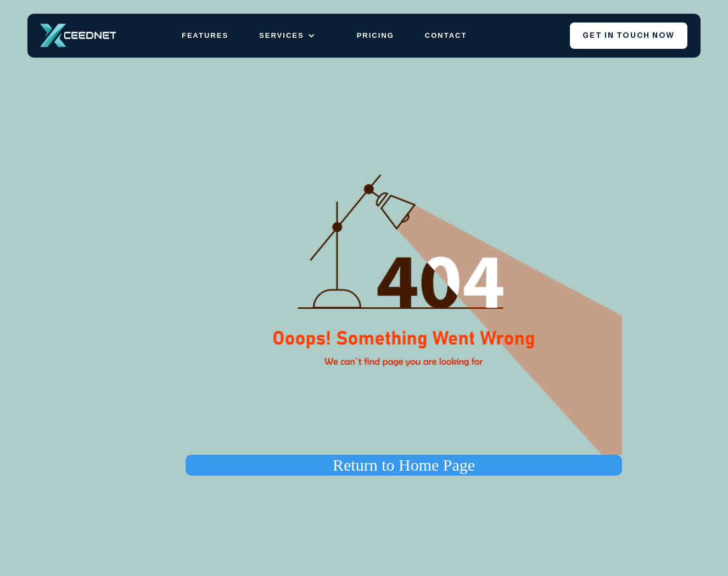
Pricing (376, 35)
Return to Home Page (404, 465)
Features (205, 35)
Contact (446, 35)
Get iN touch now (629, 35)
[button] (293, 36)
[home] (78, 35)
